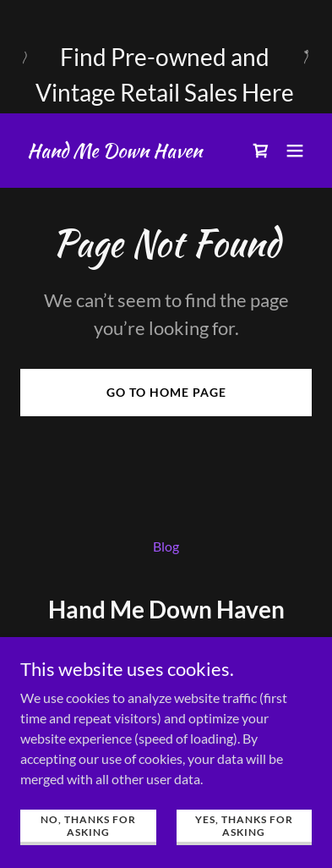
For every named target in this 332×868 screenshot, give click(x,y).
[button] (295, 151)
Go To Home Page (166, 392)
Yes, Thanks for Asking (244, 825)
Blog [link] (166, 546)
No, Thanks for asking (88, 825)
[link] (114, 152)
